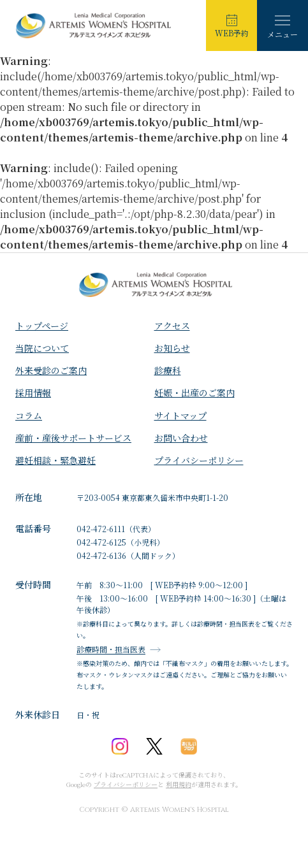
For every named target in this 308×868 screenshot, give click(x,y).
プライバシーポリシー (199, 460)
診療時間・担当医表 (111, 649)
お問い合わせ (181, 438)
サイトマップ (180, 416)
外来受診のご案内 (51, 370)
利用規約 (179, 784)
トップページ (42, 326)
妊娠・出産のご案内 (194, 393)
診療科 (168, 370)
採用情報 (33, 393)
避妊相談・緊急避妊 (55, 460)
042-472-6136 (101, 555)
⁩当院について (42, 348)
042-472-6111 (101, 529)
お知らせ (172, 348)
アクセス (172, 326)
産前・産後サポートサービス (73, 438)
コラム (29, 416)
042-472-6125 (101, 542)
